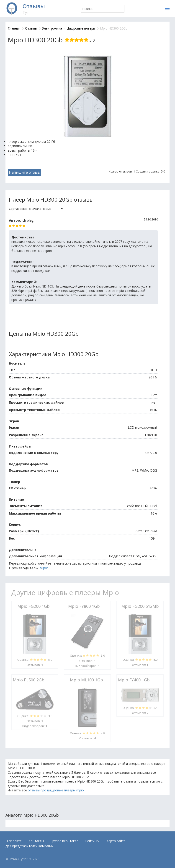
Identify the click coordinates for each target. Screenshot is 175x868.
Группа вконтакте (64, 841)
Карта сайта (116, 841)
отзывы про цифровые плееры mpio (56, 790)
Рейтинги (92, 841)
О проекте (14, 841)
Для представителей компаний (30, 846)
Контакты (36, 841)
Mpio (44, 568)
